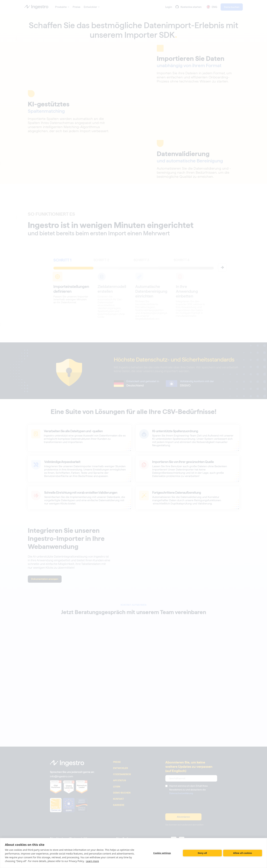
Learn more (92, 861)
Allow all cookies (243, 853)
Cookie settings (162, 853)
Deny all (202, 853)
